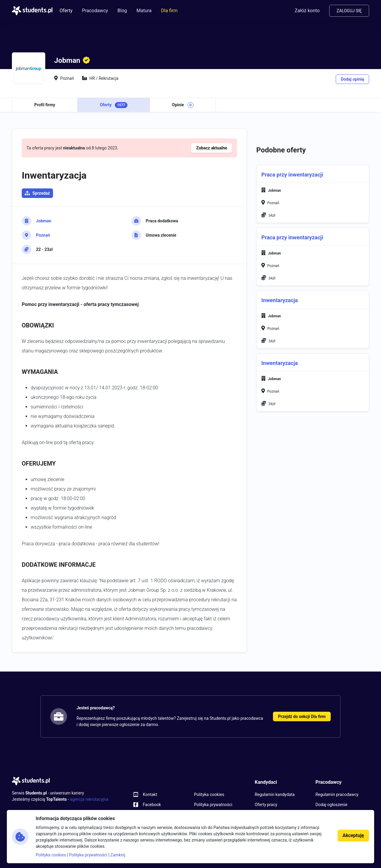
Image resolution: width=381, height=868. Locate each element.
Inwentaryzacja (279, 300)
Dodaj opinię (352, 79)
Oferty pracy (266, 805)
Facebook (152, 805)
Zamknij (118, 855)
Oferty (66, 11)
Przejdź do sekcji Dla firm (302, 716)
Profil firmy (45, 105)
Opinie (183, 105)
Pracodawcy (95, 11)
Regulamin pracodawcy (337, 794)
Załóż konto (307, 11)
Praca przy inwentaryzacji (292, 175)
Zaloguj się (349, 11)
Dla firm (169, 11)
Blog (122, 11)
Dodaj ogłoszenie (331, 805)
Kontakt (150, 794)
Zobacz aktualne (212, 148)
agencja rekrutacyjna (89, 799)
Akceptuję (353, 835)
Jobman (44, 221)
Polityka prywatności (213, 805)
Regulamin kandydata (275, 794)
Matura (144, 11)
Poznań (43, 235)
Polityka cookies (209, 794)
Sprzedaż (41, 193)
